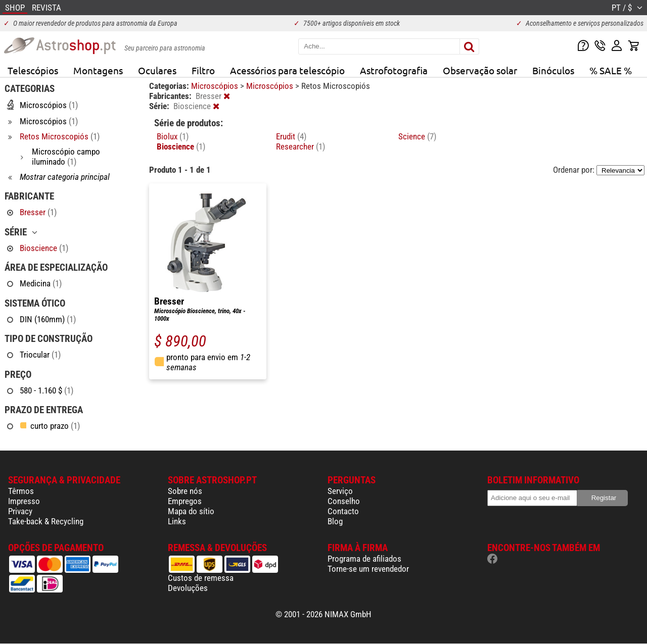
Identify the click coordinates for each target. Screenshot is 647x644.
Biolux (173, 136)
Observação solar (480, 70)
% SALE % (611, 70)
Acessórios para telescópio (287, 70)
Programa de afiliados (364, 559)
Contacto (343, 511)
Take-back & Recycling (46, 521)
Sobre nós (185, 491)
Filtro (203, 70)
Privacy (20, 511)
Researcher (301, 146)
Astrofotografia (394, 70)
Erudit (291, 136)
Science (417, 136)
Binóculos (553, 70)
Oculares (157, 70)
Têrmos (21, 491)
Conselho (344, 501)
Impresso (24, 501)
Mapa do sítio (191, 511)
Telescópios (33, 70)
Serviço (340, 491)
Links (177, 521)
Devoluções (188, 588)
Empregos (185, 501)
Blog (335, 521)
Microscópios (216, 86)
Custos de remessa (201, 578)
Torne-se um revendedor (368, 569)
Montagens (98, 70)
